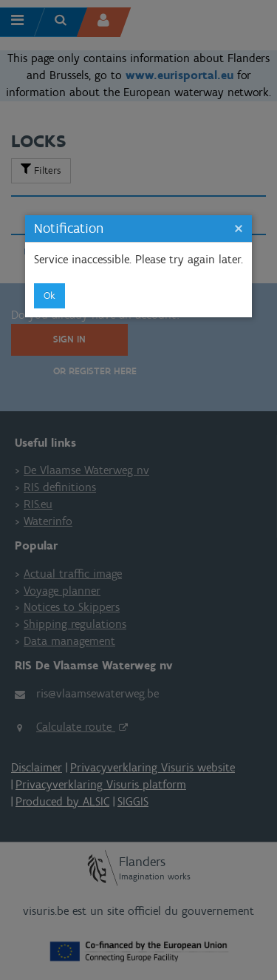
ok (49, 295)
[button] (239, 229)
